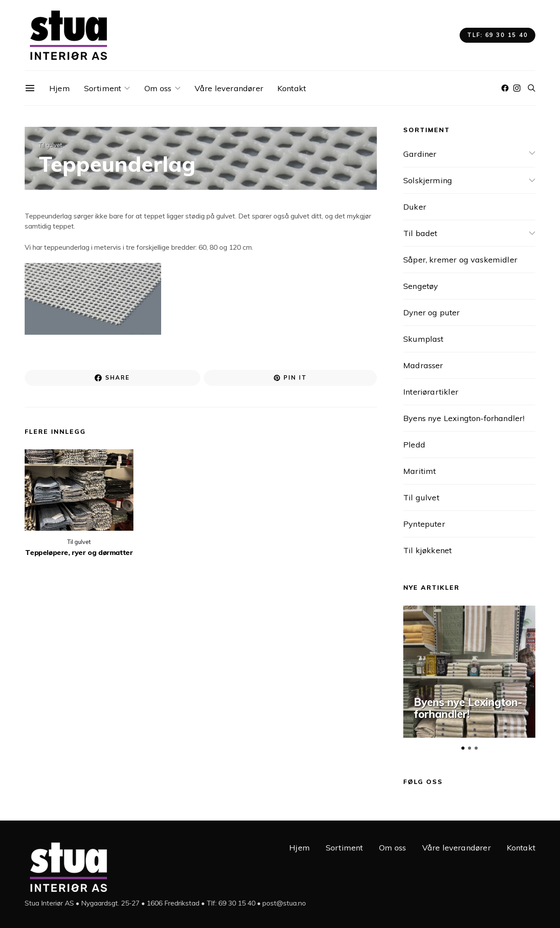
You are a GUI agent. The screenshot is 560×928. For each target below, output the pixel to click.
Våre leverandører (229, 88)
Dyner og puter (432, 312)
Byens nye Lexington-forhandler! (464, 418)
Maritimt (420, 471)
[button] (463, 748)
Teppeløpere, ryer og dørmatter (79, 554)
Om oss (158, 88)
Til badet (420, 233)
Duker (415, 207)
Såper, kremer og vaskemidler (460, 260)
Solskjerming (428, 180)
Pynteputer (424, 524)
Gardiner (420, 154)
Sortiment (103, 88)
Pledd (414, 445)
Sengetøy (421, 286)
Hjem (60, 88)
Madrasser (423, 365)
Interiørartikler (431, 392)
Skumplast (424, 339)
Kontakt (292, 88)
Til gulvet (50, 145)
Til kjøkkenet (427, 550)
